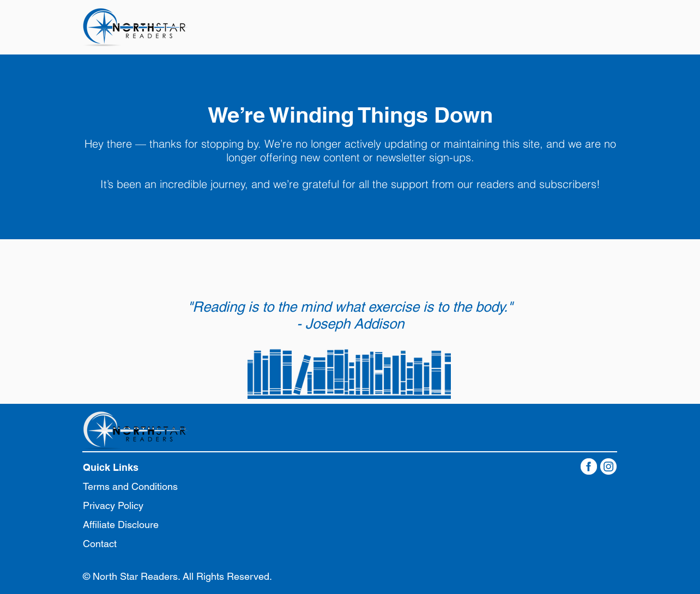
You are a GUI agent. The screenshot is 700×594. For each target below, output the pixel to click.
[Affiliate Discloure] (128, 525)
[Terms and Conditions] (135, 486)
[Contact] (128, 544)
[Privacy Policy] (128, 505)
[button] (118, 467)
